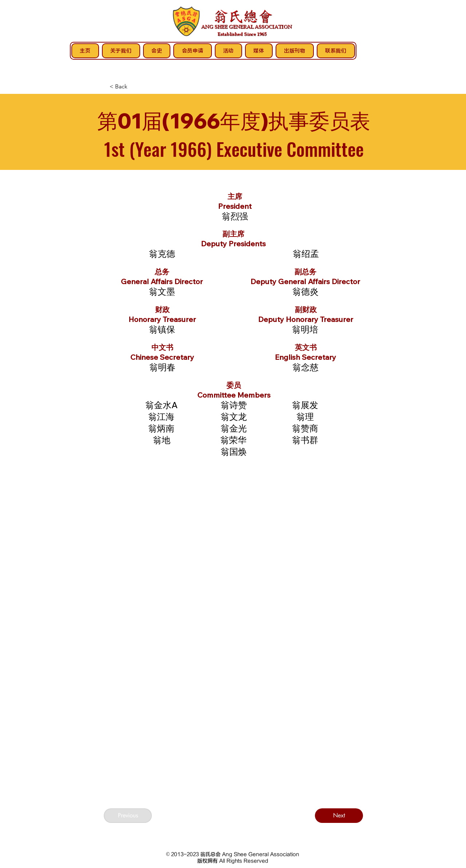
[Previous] (128, 816)
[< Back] (134, 87)
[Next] (339, 816)
